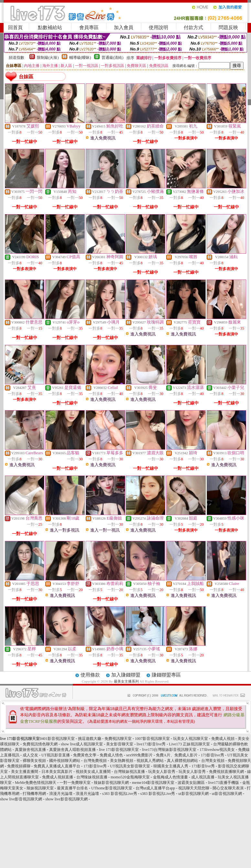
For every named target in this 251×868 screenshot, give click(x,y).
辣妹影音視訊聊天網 (111, 783)
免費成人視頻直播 (58, 777)
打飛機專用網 (34, 794)
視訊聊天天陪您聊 (194, 788)
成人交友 (30, 755)
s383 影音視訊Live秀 (120, 794)
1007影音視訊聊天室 (152, 739)
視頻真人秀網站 (150, 761)
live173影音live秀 (151, 744)
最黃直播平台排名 (72, 788)
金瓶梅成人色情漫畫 (170, 777)
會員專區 (89, 27)
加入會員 (124, 27)
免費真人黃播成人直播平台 (57, 766)
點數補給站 (50, 27)
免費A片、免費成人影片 (177, 755)
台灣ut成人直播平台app (155, 788)
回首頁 (15, 27)
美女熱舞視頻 (122, 761)
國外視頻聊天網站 (65, 761)
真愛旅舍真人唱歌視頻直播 (72, 750)
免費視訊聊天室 (118, 739)
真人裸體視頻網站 (182, 761)
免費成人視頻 (223, 739)
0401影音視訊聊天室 (57, 739)
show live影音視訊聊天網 (21, 799)
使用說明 (158, 27)
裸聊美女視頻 (34, 761)
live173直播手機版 (224, 783)
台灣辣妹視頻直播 (92, 777)
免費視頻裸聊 (19, 766)
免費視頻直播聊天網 (226, 772)
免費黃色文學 (85, 755)
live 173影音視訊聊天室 (119, 750)
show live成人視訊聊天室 (82, 744)
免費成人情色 (111, 755)
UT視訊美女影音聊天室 (130, 766)
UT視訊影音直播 (56, 755)
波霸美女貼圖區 (191, 783)
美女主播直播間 (25, 772)
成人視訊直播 (203, 777)
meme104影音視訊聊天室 (153, 783)
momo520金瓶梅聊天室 (130, 777)
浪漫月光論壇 (61, 794)
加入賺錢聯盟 (126, 675)
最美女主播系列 (126, 681)
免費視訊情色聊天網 (40, 744)
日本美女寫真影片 (57, 772)
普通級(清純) (113, 58)
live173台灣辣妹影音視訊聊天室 (169, 750)
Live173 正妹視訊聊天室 (189, 744)
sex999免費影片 (139, 755)
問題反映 (228, 27)
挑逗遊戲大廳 (90, 739)
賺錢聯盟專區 (166, 675)
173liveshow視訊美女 (217, 750)
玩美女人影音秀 (162, 772)
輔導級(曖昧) (80, 58)
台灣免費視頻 (95, 761)
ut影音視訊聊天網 (193, 794)
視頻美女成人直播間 (93, 772)
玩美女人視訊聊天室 (191, 739)
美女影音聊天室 (120, 744)
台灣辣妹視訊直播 (129, 772)
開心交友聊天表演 (228, 788)
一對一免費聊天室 (75, 783)
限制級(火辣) (48, 58)
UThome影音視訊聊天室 (112, 788)
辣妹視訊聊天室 (40, 788)
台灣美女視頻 (213, 761)
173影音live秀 (213, 755)
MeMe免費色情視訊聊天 (36, 783)
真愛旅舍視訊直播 (30, 750)
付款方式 (193, 27)
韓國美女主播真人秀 (171, 766)
